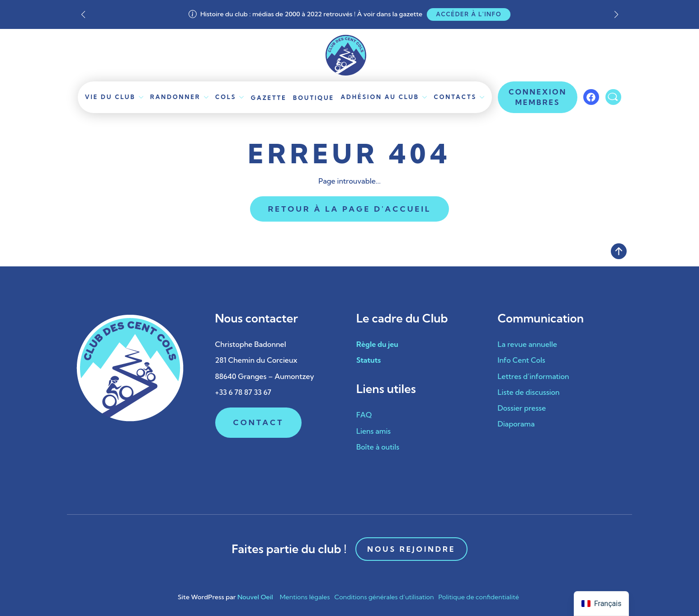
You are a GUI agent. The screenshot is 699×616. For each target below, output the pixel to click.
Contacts (455, 97)
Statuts (368, 360)
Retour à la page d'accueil (350, 209)
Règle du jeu (377, 344)
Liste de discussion (529, 392)
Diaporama (516, 424)
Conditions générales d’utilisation (384, 597)
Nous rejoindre (411, 549)
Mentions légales (305, 597)
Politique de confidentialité (479, 597)
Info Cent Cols (522, 360)
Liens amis (373, 431)
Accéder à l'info (469, 14)
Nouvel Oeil (255, 597)
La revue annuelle (528, 344)
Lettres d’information (534, 376)
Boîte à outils (378, 447)
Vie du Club (110, 97)
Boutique (314, 98)
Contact (259, 422)
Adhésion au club (380, 97)
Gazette (269, 98)
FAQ (364, 415)
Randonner (175, 97)
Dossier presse (522, 408)
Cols (226, 97)
